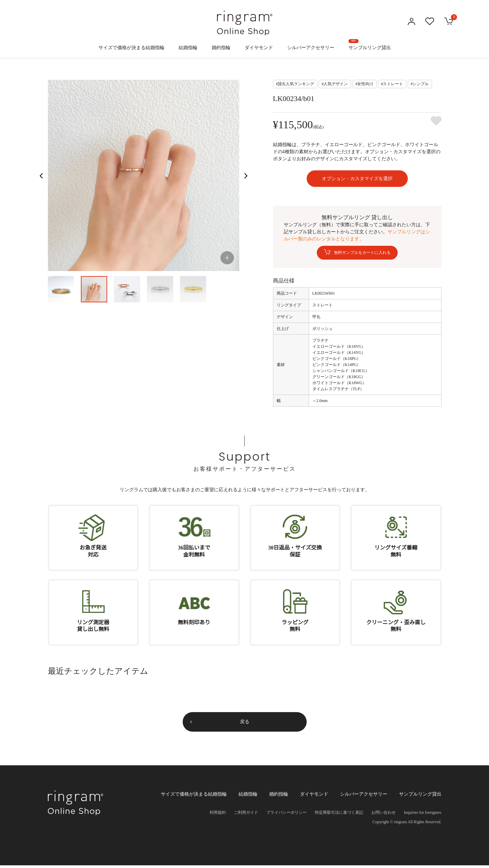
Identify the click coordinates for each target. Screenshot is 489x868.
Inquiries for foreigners (422, 815)
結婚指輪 (188, 48)
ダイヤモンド (259, 48)
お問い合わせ (384, 815)
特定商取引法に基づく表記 (339, 815)
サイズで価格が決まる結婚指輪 (131, 48)
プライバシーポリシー (286, 815)
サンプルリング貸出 (370, 45)
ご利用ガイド (246, 815)
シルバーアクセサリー (311, 48)
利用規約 (218, 815)
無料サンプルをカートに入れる (362, 255)
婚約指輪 (221, 48)
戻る (245, 724)
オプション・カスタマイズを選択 (357, 180)
